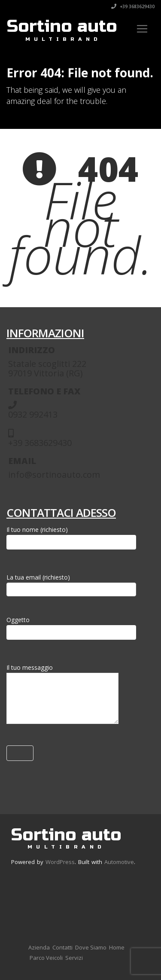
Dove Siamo (91, 947)
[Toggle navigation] (142, 29)
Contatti (62, 947)
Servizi (74, 958)
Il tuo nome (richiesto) (71, 537)
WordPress (60, 862)
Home (117, 947)
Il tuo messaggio (62, 696)
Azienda (39, 947)
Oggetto (71, 628)
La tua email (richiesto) (71, 583)
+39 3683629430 (133, 6)
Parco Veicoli (46, 958)
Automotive (119, 862)
